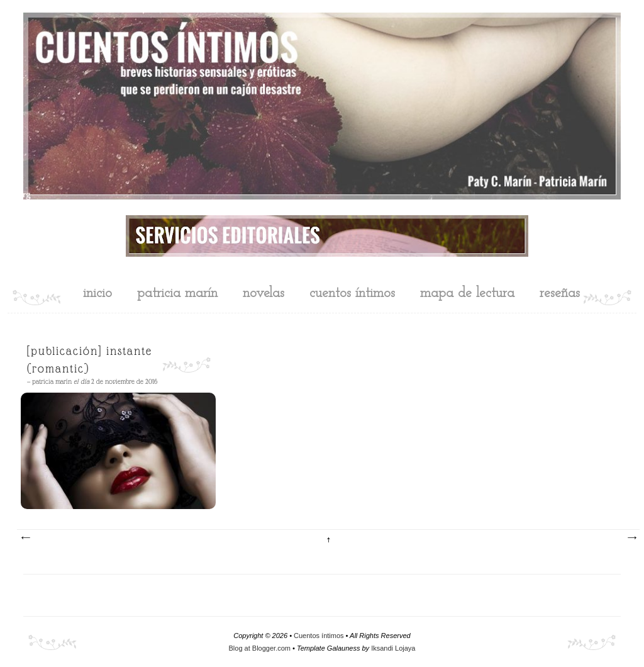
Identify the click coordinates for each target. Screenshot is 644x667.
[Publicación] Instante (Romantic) (90, 360)
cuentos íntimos (352, 294)
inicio (97, 294)
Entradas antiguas (631, 538)
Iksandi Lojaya (393, 648)
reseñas (560, 294)
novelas (264, 294)
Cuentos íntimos (319, 636)
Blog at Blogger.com (260, 648)
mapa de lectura (467, 294)
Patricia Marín (177, 294)
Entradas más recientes (25, 538)
